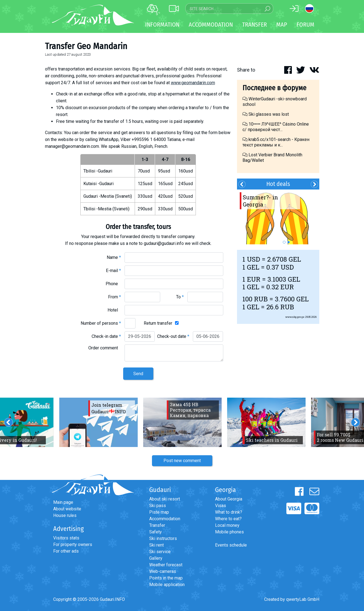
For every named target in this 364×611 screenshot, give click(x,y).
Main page (63, 502)
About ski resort (165, 499)
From (115, 297)
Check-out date (173, 336)
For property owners (73, 544)
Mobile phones (229, 532)
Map (282, 25)
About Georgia (229, 499)
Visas (221, 506)
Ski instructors (163, 538)
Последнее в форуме (274, 88)
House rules (65, 515)
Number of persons (101, 323)
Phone (113, 284)
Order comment (105, 348)
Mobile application (167, 585)
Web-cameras (163, 571)
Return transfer (158, 323)
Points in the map (166, 578)
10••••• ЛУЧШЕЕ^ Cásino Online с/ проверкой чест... (276, 127)
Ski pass (158, 506)
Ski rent (156, 545)
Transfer (157, 525)
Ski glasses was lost (266, 114)
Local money (227, 525)
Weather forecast (166, 565)
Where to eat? (228, 519)
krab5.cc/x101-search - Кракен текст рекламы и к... (276, 142)
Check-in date (106, 336)
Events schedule (231, 545)
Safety (156, 532)
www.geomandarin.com (193, 83)
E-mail (113, 271)
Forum (305, 25)
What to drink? (229, 512)
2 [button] (289, 242)
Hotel (114, 310)
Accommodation (165, 519)
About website (67, 509)
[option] (278, 217)
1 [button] (284, 242)
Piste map (159, 512)
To (180, 297)
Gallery (156, 558)
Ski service (160, 552)
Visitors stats (66, 538)
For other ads (66, 551)
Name (114, 257)
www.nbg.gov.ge (295, 317)
